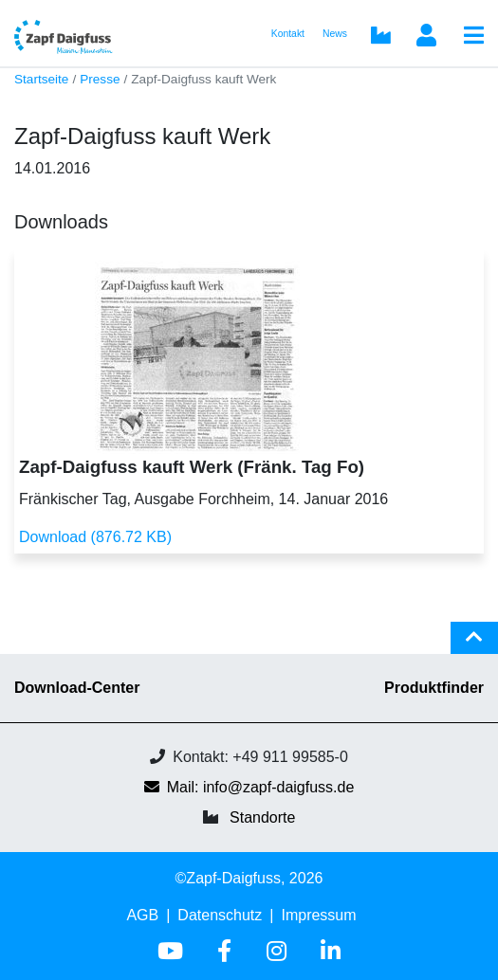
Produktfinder (434, 688)
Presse (100, 79)
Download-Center (77, 688)
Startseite (41, 79)
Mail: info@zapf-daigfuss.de (249, 787)
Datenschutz (220, 915)
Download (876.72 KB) (95, 537)
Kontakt (288, 34)
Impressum (318, 915)
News (335, 34)
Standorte (262, 817)
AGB (142, 915)
